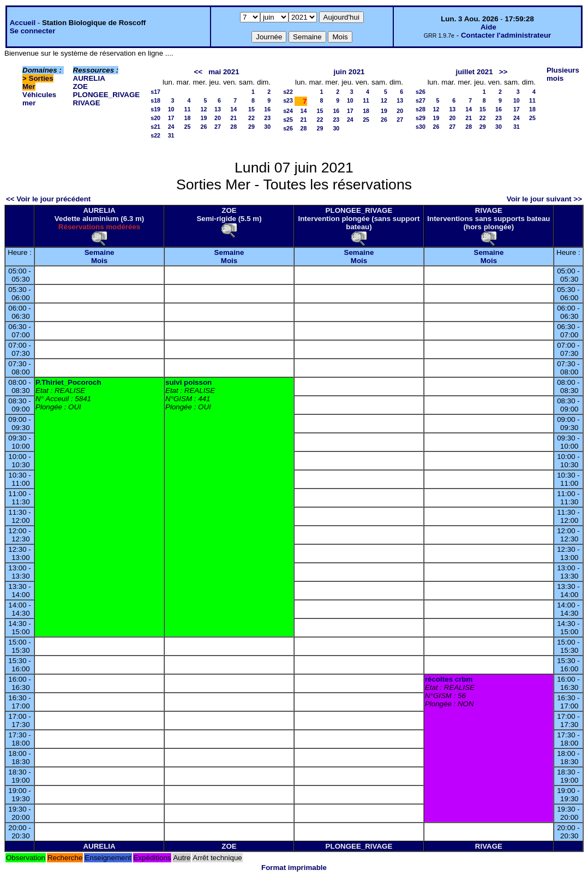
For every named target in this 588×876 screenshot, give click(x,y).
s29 (421, 118)
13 (218, 109)
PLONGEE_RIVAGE (107, 95)
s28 (421, 109)
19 (204, 118)
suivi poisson (188, 382)
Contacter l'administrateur (506, 35)
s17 (155, 92)
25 (188, 127)
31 (171, 135)
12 (204, 109)
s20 (155, 118)
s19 (155, 109)
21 (233, 118)
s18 (155, 100)
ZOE (80, 87)
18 (188, 118)
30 (267, 127)
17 (171, 118)
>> (503, 72)
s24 (288, 111)
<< (199, 72)
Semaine (100, 252)
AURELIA (89, 78)
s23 (288, 100)
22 (251, 118)
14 (233, 109)
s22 (155, 135)
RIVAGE (87, 103)
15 (251, 109)
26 (204, 127)
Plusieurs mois (563, 74)
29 (251, 127)
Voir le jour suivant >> (544, 199)
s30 (421, 127)
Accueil (23, 23)
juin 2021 (349, 72)
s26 (288, 128)
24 (171, 127)
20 (218, 118)
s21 (155, 127)
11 (188, 109)
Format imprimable (294, 868)
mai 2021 (224, 72)
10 (171, 109)
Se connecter (33, 31)
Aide (488, 27)
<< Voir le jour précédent (48, 199)
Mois (99, 261)
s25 (288, 120)
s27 (421, 100)
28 (233, 127)
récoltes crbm (449, 679)
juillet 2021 (474, 72)
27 (218, 127)
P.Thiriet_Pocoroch (68, 382)
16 (267, 109)
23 (267, 118)
